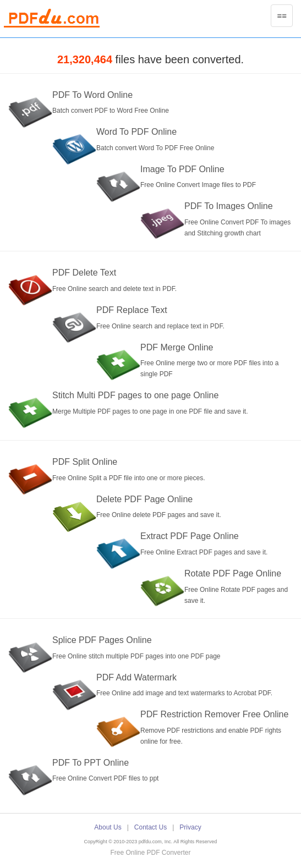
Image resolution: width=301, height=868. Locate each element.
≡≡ (284, 18)
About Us (108, 827)
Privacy (190, 827)
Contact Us (150, 827)
